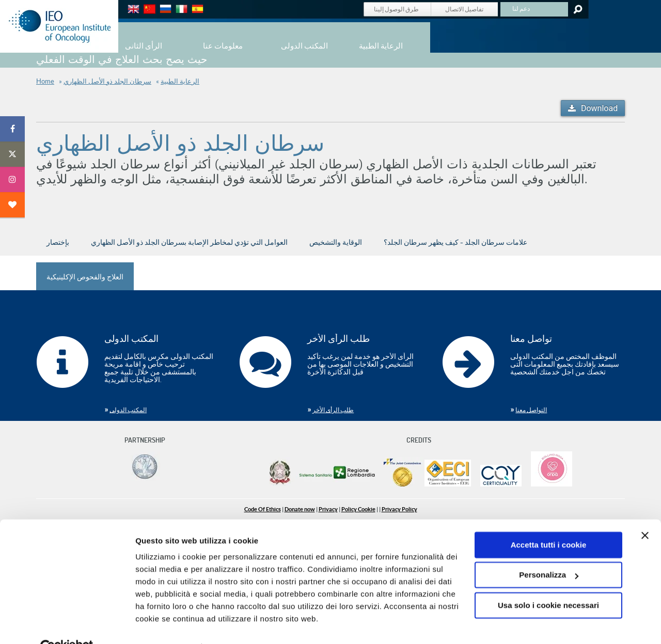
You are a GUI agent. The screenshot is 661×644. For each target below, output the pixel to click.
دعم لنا (521, 8)
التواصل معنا (531, 410)
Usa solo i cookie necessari (548, 582)
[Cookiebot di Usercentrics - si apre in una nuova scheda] (67, 624)
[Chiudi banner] (645, 512)
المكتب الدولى (128, 410)
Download (599, 108)
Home (45, 81)
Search (577, 9)
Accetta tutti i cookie (549, 521)
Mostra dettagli (163, 624)
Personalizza (549, 551)
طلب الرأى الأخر (333, 410)
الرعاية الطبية (180, 81)
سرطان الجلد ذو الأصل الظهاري (107, 81)
